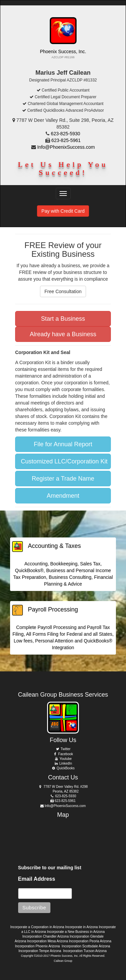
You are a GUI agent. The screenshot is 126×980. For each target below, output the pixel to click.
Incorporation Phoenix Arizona (37, 946)
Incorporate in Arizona (81, 927)
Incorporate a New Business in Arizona (76, 932)
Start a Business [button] (63, 319)
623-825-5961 (66, 140)
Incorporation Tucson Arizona (85, 951)
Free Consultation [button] (63, 291)
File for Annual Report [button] (63, 444)
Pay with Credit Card (63, 211)
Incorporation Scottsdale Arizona (86, 946)
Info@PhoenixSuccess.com (66, 147)
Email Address (37, 879)
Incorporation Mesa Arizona (47, 941)
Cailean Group (63, 961)
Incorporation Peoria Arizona (90, 941)
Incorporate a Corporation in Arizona (37, 927)
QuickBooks (63, 768)
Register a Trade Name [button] (63, 479)
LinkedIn (63, 763)
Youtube (63, 759)
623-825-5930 (65, 134)
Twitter (63, 749)
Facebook (63, 754)
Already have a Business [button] (63, 334)
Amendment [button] (63, 496)
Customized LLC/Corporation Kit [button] (64, 461)
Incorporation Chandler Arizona (46, 936)
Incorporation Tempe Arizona (40, 951)
